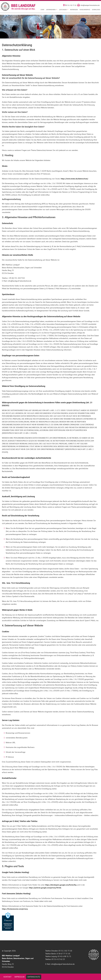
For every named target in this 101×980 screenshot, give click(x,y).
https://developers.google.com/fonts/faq (61, 885)
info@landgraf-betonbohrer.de (90, 6)
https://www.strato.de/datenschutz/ (74, 179)
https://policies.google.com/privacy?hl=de (45, 888)
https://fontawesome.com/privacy (15, 909)
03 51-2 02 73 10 (70, 6)
